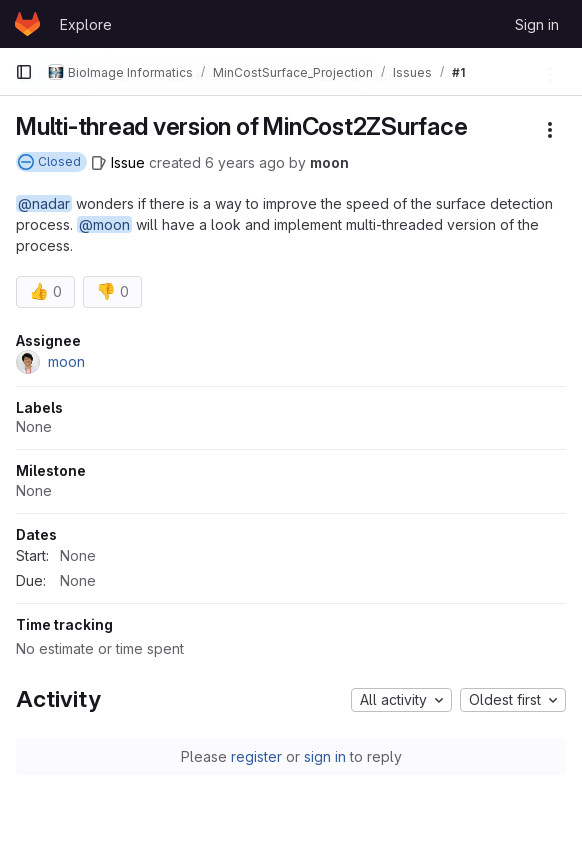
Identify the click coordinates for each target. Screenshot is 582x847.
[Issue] (118, 162)
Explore (86, 24)
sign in (325, 756)
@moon (104, 224)
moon (329, 162)
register (256, 756)
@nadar (44, 203)
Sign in (537, 24)
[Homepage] (27, 24)
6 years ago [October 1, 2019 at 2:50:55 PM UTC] (245, 162)
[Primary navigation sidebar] (24, 72)
